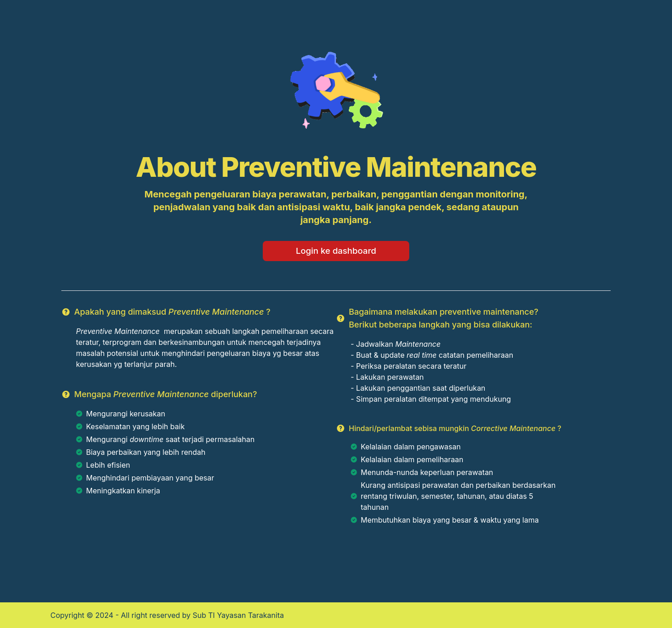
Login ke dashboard (336, 251)
